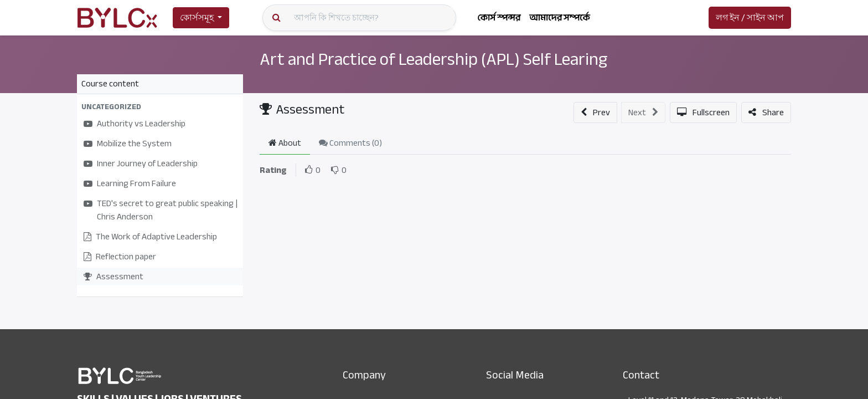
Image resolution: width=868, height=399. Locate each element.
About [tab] (285, 143)
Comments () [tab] (350, 143)
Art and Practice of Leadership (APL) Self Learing (406, 70)
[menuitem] (499, 18)
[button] (160, 107)
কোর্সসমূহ (197, 18)
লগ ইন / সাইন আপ (750, 18)
